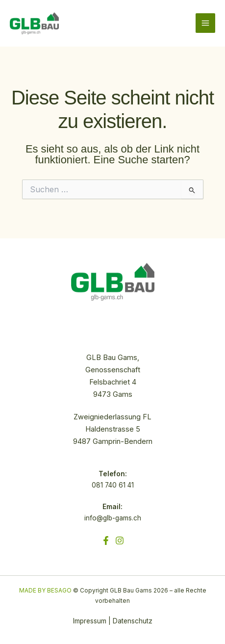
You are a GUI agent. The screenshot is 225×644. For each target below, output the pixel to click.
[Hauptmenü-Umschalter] (205, 23)
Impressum (90, 621)
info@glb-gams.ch (113, 518)
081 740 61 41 (113, 485)
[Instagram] (120, 541)
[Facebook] (106, 541)
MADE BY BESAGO (45, 591)
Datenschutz (133, 621)
